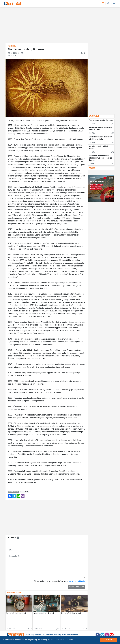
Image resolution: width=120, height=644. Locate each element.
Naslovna (29, 635)
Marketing (38, 635)
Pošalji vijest (48, 635)
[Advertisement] (60, 26)
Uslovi (63, 635)
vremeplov (24, 492)
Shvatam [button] (108, 640)
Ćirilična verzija (73, 635)
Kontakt (57, 635)
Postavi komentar (76, 587)
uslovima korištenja (77, 581)
